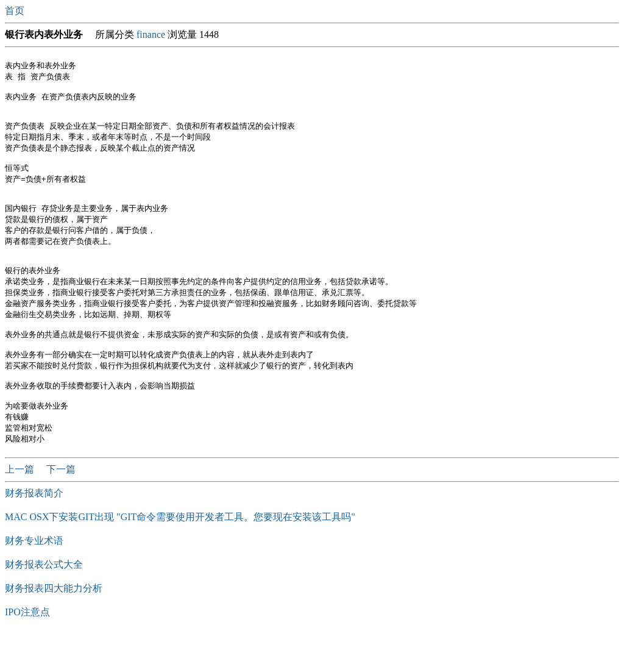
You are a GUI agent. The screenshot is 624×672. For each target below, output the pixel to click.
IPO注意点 (27, 649)
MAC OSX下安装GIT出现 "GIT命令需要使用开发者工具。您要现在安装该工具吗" (180, 554)
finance (151, 34)
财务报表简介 (34, 530)
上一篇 (21, 506)
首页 (16, 11)
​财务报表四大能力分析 (54, 625)
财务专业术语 (34, 578)
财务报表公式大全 (44, 602)
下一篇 (61, 506)
